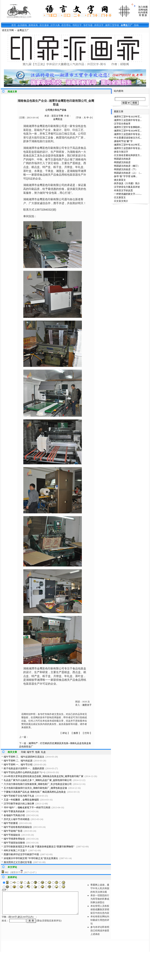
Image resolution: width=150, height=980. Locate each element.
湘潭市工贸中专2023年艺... (128, 145)
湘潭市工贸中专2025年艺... (128, 117)
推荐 (76, 733)
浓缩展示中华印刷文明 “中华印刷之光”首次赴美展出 (31, 858)
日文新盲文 (120, 197)
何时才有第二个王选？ (15, 850)
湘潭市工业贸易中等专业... (128, 120)
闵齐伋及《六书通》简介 (127, 183)
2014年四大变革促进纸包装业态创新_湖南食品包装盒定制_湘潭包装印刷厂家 (44, 776)
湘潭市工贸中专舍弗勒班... (128, 127)
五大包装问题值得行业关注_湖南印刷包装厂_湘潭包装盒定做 (35, 788)
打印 (87, 733)
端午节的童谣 (11, 823)
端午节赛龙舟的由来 (14, 811)
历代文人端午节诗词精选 (17, 819)
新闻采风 (33, 25)
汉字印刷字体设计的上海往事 (19, 804)
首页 (14, 25)
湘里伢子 (87, 705)
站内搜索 (143, 13)
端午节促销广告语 (13, 831)
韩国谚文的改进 (122, 159)
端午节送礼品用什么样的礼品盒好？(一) (24, 772)
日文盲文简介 (121, 201)
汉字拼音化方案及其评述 (127, 187)
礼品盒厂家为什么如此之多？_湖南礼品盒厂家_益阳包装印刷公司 (38, 780)
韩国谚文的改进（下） (126, 169)
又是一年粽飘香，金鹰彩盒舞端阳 (21, 800)
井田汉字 (99, 25)
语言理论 (66, 25)
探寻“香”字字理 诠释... (126, 176)
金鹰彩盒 (58, 119)
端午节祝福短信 (12, 835)
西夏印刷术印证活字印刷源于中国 (21, 854)
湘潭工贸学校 (112, 25)
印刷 (23, 752)
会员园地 (22, 25)
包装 (37, 752)
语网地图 (143, 10)
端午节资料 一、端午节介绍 (18, 765)
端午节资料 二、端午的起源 (18, 761)
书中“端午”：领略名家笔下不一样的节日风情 (27, 808)
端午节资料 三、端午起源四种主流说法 (24, 757)
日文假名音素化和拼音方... (128, 155)
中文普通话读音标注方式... (128, 138)
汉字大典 (55, 25)
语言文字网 (8, 30)
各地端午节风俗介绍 (14, 815)
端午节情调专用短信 (14, 839)
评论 (65, 733)
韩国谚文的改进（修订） (127, 166)
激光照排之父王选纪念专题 (18, 862)
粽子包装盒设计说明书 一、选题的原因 (24, 768)
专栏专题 (88, 25)
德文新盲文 (120, 180)
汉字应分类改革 (122, 124)
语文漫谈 (44, 25)
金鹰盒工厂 (127, 25)
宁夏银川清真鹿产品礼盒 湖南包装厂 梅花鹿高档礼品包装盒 (35, 792)
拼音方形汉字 (121, 152)
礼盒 (43, 752)
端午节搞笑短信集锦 (14, 843)
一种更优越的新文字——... (128, 194)
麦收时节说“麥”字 (123, 141)
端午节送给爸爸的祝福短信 (18, 827)
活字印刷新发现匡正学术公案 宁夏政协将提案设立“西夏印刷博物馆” (39, 847)
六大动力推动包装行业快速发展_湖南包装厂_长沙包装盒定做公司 (38, 784)
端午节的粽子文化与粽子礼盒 (19, 796)
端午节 (30, 752)
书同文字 (77, 25)
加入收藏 (143, 7)
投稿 (136, 25)
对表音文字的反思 (123, 190)
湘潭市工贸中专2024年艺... (128, 131)
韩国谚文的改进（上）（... (128, 173)
